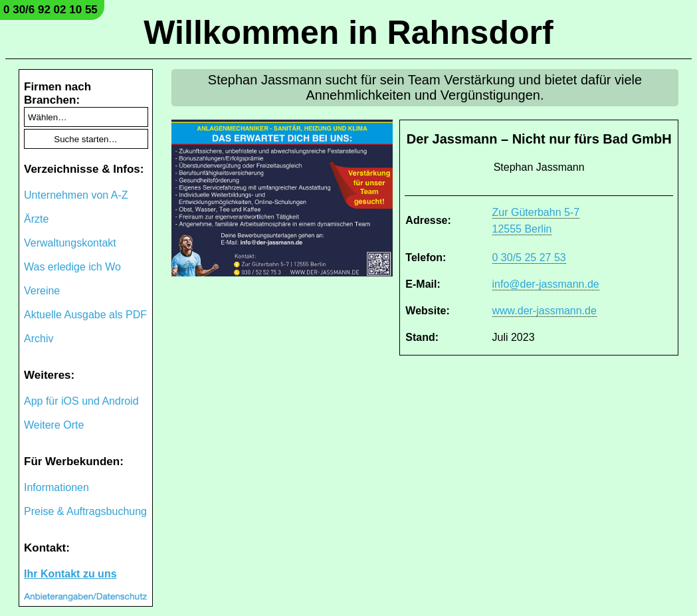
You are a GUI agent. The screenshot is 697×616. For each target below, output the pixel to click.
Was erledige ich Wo (72, 267)
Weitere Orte (54, 425)
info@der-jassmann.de (546, 284)
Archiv (39, 339)
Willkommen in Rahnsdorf (348, 33)
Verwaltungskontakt (70, 243)
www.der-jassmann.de (545, 311)
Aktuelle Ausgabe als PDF (85, 315)
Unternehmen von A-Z (76, 195)
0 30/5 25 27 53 (529, 257)
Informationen (56, 487)
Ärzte (36, 219)
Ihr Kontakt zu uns (70, 574)
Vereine (42, 291)
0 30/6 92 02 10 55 (50, 10)
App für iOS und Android (81, 401)
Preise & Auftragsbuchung (85, 511)
